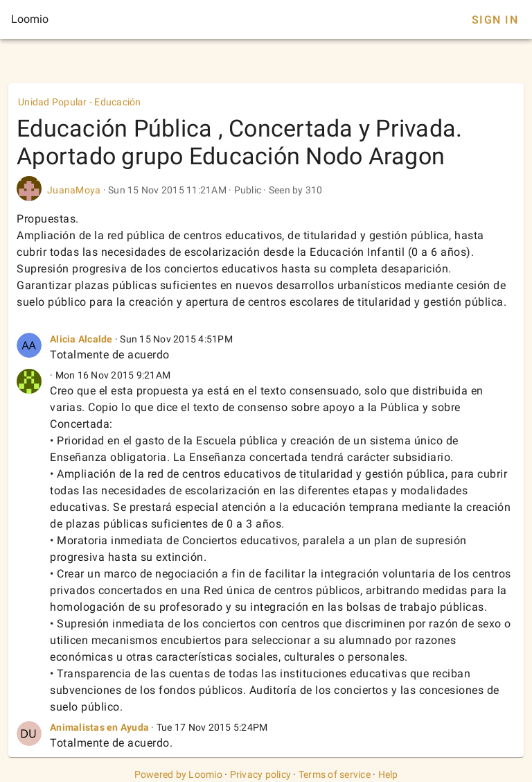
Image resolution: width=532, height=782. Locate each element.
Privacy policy (261, 774)
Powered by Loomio (178, 774)
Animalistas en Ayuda (99, 727)
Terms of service (335, 774)
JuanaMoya (74, 190)
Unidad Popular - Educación (80, 102)
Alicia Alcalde (81, 339)
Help (388, 774)
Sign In (495, 20)
